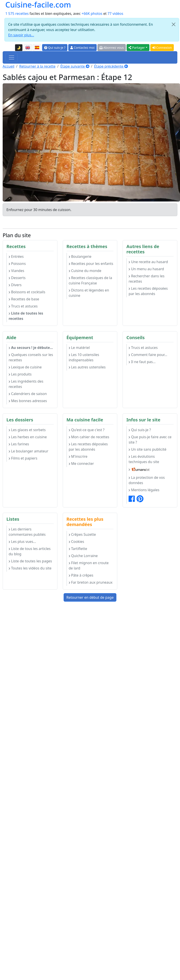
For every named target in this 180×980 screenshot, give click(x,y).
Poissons (17, 264)
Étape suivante (75, 66)
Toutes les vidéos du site (30, 568)
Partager (137, 48)
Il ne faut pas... (142, 362)
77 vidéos (115, 14)
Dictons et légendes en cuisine (89, 293)
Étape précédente (111, 66)
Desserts (17, 278)
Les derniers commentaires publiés (27, 532)
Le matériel (79, 348)
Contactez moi (82, 48)
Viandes (16, 271)
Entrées (16, 256)
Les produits (20, 374)
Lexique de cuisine (25, 367)
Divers (15, 285)
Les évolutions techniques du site (144, 459)
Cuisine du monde (85, 271)
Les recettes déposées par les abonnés (148, 291)
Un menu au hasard (146, 269)
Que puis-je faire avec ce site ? (150, 440)
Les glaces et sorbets (27, 430)
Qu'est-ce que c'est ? (87, 430)
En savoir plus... (21, 35)
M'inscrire (78, 456)
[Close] (174, 24)
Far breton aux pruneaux (91, 582)
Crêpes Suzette (82, 534)
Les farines (19, 444)
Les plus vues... (22, 542)
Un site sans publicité (147, 449)
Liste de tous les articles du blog (30, 551)
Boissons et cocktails (27, 292)
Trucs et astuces (23, 306)
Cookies (76, 542)
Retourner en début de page (90, 597)
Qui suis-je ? (55, 48)
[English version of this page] (28, 48)
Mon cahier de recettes (89, 437)
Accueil (9, 66)
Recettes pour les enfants (91, 264)
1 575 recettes (17, 14)
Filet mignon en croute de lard (89, 565)
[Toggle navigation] (12, 57)
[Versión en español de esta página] (37, 48)
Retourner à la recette (37, 66)
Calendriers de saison (28, 394)
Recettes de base (24, 299)
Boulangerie (80, 256)
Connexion (162, 48)
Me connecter (81, 464)
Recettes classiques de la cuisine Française (90, 280)
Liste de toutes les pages (30, 561)
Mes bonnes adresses (28, 401)
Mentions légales (144, 490)
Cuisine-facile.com (38, 5)
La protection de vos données (147, 480)
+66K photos (92, 14)
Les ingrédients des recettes (26, 384)
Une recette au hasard (148, 262)
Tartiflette (78, 549)
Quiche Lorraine (83, 556)
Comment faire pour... (148, 355)
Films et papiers (23, 458)
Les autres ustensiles (87, 367)
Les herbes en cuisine (28, 437)
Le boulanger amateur (28, 451)
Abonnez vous (112, 48)
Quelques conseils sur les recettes (31, 357)
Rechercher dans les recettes (147, 279)
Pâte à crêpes (81, 575)
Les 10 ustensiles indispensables (84, 357)
